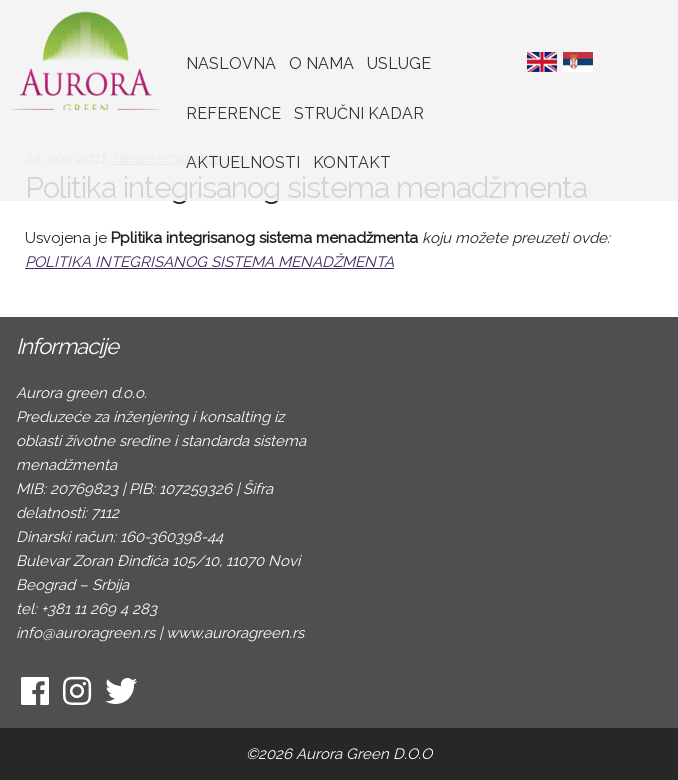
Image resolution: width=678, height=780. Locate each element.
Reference (233, 113)
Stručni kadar (359, 113)
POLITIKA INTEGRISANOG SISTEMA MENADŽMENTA (209, 262)
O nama (321, 63)
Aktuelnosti (243, 162)
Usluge (399, 63)
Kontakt (352, 162)
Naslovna (231, 63)
